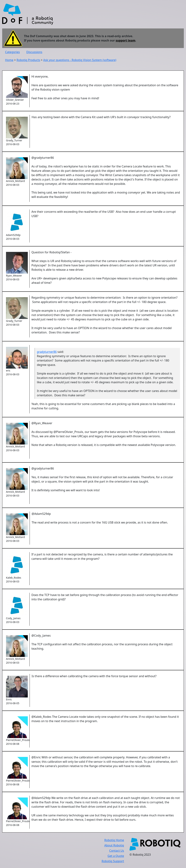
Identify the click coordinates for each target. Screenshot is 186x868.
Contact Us (117, 851)
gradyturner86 (47, 352)
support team (125, 40)
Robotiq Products (28, 60)
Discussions (34, 52)
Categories (12, 52)
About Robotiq (114, 845)
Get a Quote (116, 856)
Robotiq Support (113, 861)
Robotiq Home (114, 840)
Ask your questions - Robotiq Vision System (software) (80, 60)
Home (9, 60)
